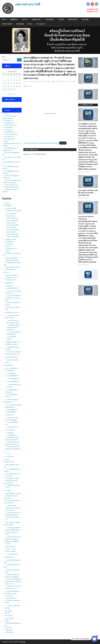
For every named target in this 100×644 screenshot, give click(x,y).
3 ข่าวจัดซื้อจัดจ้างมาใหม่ (86, 105)
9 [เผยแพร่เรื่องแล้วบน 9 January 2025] (12, 80)
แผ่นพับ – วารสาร (11, 549)
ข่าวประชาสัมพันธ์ (9, 134)
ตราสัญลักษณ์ (9, 242)
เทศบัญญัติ (9, 286)
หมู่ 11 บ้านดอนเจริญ (13, 237)
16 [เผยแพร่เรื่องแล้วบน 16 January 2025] (12, 83)
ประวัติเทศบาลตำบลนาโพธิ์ (13, 211)
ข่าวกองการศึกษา (9, 125)
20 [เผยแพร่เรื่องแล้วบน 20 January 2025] (3, 86)
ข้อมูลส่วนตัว (9, 630)
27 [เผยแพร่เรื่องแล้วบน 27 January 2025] (3, 89)
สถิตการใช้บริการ (10, 547)
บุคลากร (24, 19)
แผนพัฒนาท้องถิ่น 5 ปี (12, 288)
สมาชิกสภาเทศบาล (11, 278)
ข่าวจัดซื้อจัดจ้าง (59, 81)
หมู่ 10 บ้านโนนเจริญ (13, 234)
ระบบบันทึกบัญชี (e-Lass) (13, 474)
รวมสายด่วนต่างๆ (10, 598)
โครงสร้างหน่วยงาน (11, 249)
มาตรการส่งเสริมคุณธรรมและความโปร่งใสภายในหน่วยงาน (12, 508)
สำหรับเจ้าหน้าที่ (72, 19)
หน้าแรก (4, 19)
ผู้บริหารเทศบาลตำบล (12, 275)
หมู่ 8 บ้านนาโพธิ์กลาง (13, 230)
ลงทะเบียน (9, 628)
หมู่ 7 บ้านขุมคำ (11, 227)
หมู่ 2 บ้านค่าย (11, 216)
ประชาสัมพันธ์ (49, 19)
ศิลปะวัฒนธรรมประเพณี (12, 267)
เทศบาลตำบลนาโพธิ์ (27, 4)
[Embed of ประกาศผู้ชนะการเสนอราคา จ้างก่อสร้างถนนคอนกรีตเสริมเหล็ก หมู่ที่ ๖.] (50, 114)
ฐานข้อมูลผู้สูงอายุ (12, 410)
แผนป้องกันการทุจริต (11, 344)
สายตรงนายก (9, 596)
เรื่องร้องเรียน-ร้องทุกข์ (10, 187)
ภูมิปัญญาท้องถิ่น (10, 269)
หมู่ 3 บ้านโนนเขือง (12, 218)
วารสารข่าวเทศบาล (10, 185)
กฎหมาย (8, 251)
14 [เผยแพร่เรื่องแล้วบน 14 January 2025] (6, 83)
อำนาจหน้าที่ (9, 244)
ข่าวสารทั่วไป (8, 137)
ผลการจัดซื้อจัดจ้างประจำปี (12, 162)
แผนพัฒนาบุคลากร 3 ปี (12, 312)
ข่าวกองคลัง (8, 127)
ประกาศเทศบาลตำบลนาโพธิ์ (12, 157)
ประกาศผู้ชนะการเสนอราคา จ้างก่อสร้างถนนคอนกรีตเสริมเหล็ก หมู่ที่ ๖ (41, 143)
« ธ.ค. (10, 94)
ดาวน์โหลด (63, 143)
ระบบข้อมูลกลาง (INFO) (12, 478)
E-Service (61, 19)
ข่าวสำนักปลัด (8, 139)
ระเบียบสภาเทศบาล (12, 427)
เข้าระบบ (30, 24)
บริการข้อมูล (85, 19)
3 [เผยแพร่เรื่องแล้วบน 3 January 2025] (14, 77)
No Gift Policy (10, 456)
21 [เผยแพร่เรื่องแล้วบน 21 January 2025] (6, 86)
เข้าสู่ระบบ (31, 154)
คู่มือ (5, 141)
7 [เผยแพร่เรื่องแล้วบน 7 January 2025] (6, 80)
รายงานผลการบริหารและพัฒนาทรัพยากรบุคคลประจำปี (13, 328)
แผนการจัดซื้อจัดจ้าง (13, 376)
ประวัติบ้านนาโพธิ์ (11, 208)
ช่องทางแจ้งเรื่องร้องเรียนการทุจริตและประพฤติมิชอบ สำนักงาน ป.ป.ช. (13, 581)
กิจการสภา (7, 121)
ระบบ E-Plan (9, 476)
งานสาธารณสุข (10, 430)
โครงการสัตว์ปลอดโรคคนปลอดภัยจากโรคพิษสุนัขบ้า (13, 449)
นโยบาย (8, 246)
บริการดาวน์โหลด (11, 551)
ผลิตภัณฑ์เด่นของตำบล (12, 260)
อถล (8, 453)
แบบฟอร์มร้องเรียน (12, 554)
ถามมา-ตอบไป (10, 618)
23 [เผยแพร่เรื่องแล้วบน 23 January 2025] (12, 86)
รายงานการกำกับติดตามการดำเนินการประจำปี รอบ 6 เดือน (13, 298)
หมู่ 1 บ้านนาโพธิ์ (11, 214)
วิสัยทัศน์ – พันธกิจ (11, 240)
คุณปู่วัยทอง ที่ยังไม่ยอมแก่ (44, 81)
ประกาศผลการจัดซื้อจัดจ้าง (12, 153)
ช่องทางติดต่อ (20, 24)
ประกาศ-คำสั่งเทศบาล (12, 368)
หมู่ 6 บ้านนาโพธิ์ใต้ (12, 225)
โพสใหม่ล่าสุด (9, 632)
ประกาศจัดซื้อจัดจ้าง (13, 382)
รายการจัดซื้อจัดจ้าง (14, 379)
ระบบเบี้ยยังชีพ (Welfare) (13, 485)
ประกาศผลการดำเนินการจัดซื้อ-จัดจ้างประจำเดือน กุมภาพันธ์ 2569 (88, 193)
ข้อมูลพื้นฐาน (14, 19)
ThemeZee (23, 642)
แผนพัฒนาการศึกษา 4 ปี (13, 342)
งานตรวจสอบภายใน (11, 357)
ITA (5, 114)
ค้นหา (4, 57)
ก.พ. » (14, 94)
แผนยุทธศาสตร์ (36, 19)
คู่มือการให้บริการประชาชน (13, 494)
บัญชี (7, 621)
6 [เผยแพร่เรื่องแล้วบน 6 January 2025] (3, 80)
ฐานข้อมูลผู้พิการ (12, 412)
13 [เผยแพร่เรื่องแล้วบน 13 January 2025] (3, 83)
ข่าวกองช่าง (8, 130)
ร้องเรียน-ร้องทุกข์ (7, 24)
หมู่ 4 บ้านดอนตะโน (13, 221)
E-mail (7, 488)
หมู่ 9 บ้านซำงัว (11, 232)
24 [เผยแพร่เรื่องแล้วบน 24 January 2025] (15, 86)
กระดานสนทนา (40, 24)
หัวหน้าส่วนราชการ (11, 280)
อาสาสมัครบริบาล (12, 435)
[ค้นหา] (19, 60)
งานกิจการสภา (10, 415)
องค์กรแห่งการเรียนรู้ (11, 258)
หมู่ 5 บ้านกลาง (11, 223)
